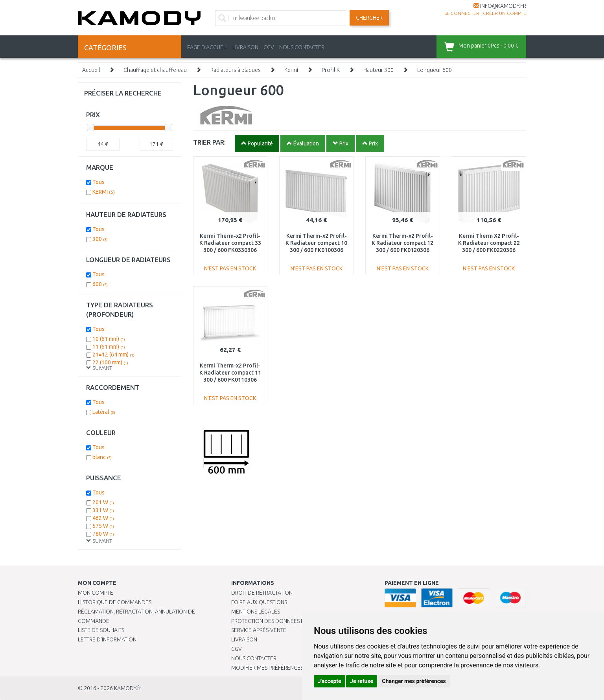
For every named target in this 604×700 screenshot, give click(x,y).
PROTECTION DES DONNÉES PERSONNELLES (285, 621)
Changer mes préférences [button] (414, 681)
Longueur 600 (435, 70)
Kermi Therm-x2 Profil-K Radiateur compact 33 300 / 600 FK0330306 (230, 243)
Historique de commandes (115, 602)
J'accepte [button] (330, 681)
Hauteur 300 (378, 70)
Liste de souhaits (101, 630)
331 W (103, 510)
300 (100, 239)
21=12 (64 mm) (113, 355)
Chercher (369, 18)
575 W (103, 526)
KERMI (104, 192)
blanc (102, 457)
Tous (99, 182)
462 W (103, 518)
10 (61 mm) (109, 339)
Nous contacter (254, 658)
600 (100, 284)
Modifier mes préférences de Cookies (283, 668)
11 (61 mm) (109, 347)
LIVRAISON (245, 47)
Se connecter (462, 13)
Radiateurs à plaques (236, 70)
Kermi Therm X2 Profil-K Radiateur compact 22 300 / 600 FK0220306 (489, 243)
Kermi (291, 70)
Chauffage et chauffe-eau (155, 70)
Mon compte (96, 593)
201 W (103, 502)
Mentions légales (256, 612)
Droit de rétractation (262, 593)
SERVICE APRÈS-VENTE (259, 630)
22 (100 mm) (110, 362)
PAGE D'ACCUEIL (207, 47)
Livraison (244, 639)
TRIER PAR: (209, 142)
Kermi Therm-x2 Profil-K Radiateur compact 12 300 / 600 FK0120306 (402, 243)
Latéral (104, 412)
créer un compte (505, 13)
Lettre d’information (107, 639)
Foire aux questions (259, 602)
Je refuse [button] (362, 681)
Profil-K (331, 70)
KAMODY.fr (128, 688)
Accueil (91, 70)
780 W (103, 534)
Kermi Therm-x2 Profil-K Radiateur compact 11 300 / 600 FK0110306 (230, 373)
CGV (269, 47)
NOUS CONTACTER (302, 47)
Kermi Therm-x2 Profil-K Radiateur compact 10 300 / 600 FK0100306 (316, 243)
